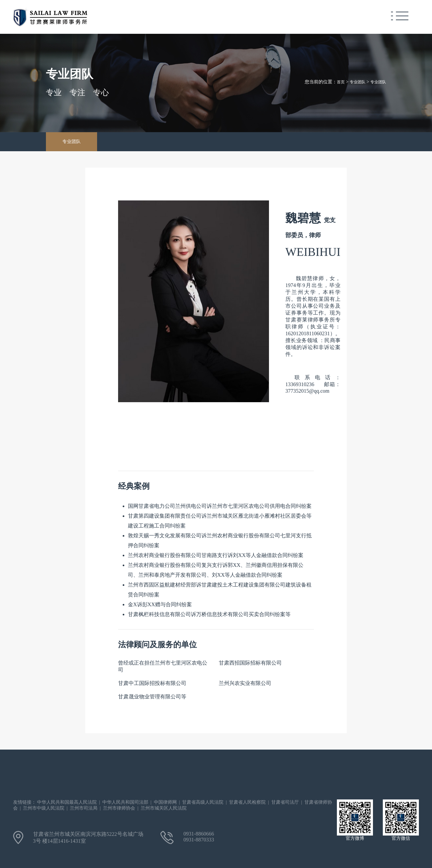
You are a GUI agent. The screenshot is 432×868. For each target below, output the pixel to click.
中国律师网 (165, 802)
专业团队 (358, 82)
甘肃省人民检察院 (247, 802)
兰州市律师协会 (119, 808)
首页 (341, 82)
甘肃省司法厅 (285, 802)
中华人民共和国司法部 (125, 802)
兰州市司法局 (84, 808)
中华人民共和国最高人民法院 (67, 802)
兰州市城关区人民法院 (164, 808)
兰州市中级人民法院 (44, 808)
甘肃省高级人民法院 (203, 802)
